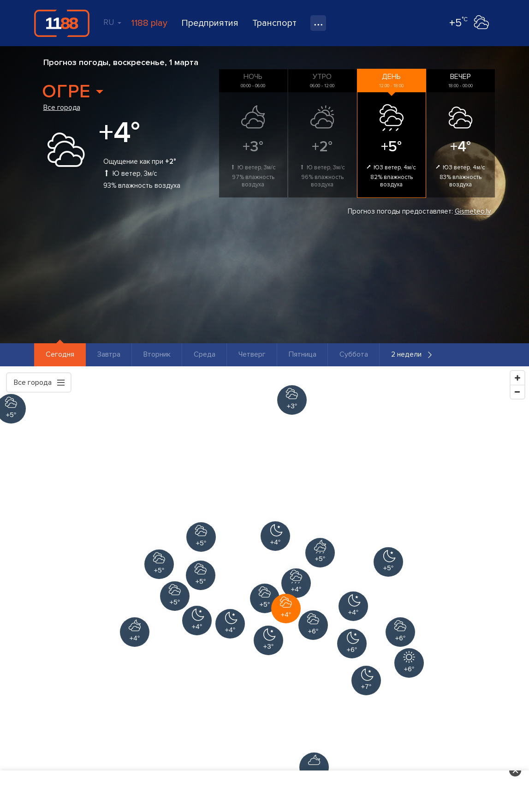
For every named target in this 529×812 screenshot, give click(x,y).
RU (112, 22)
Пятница (303, 354)
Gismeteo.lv (473, 211)
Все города (62, 107)
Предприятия (210, 23)
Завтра (109, 354)
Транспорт (274, 23)
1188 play (149, 23)
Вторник (157, 354)
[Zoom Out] (517, 392)
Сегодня (60, 354)
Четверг (252, 354)
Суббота (354, 354)
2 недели (406, 354)
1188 (62, 23)
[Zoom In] (517, 378)
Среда (205, 354)
